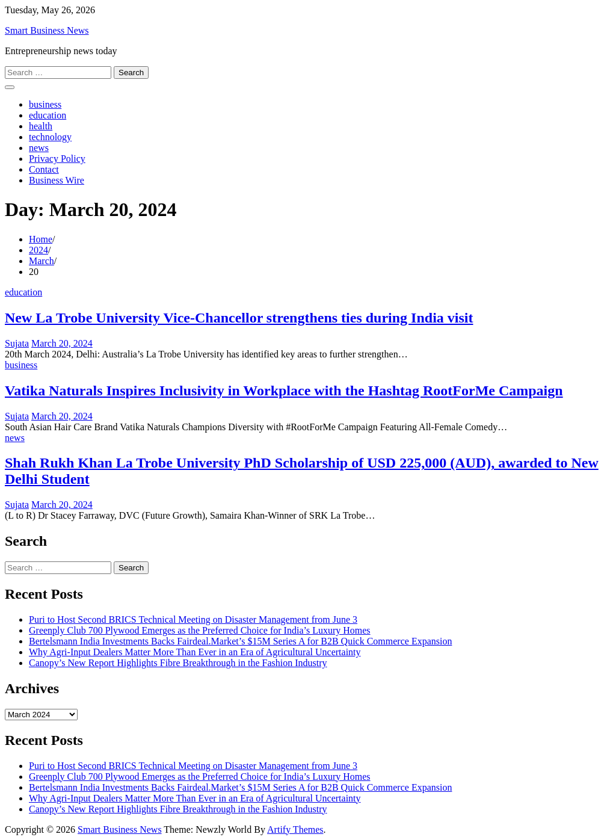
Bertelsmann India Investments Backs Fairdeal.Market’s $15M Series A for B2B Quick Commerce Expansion (240, 641)
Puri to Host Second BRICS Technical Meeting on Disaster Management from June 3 (193, 619)
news (39, 148)
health (41, 126)
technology (50, 137)
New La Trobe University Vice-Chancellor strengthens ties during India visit (239, 318)
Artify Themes (295, 829)
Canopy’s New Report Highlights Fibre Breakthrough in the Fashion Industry (178, 663)
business (45, 104)
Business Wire (57, 180)
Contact (44, 169)
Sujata (17, 343)
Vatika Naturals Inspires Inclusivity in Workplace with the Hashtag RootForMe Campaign (284, 391)
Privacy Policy (57, 159)
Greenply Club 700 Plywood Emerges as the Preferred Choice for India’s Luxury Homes (200, 630)
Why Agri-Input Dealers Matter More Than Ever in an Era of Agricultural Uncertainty (195, 652)
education (48, 115)
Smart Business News (47, 30)
